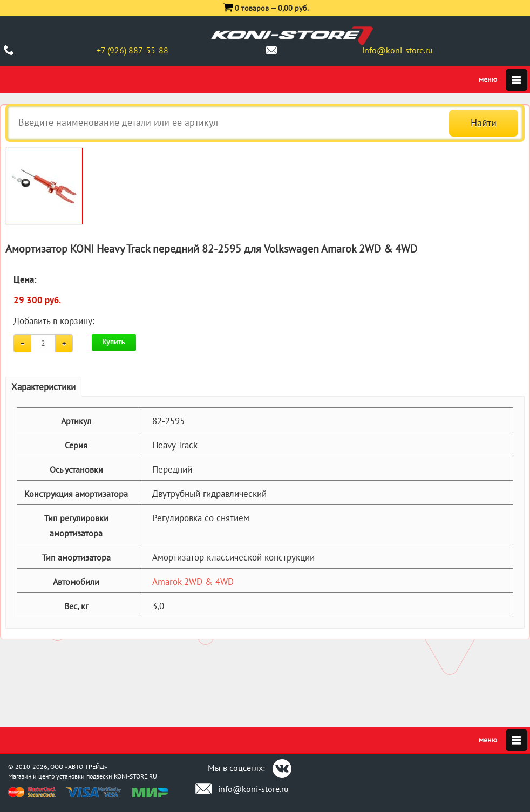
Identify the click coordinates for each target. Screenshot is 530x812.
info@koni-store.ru (397, 50)
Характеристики (43, 387)
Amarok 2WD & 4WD (193, 582)
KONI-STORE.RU (135, 776)
